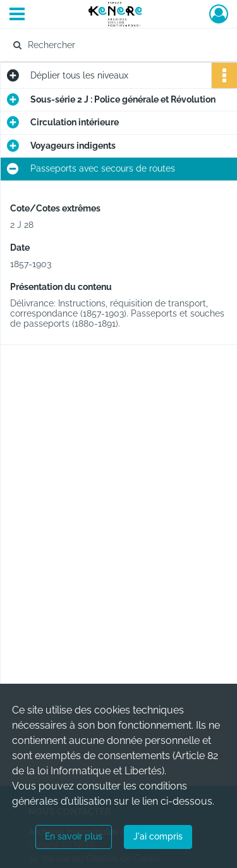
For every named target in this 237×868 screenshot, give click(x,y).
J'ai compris (158, 836)
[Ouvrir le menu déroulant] (17, 15)
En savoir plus (74, 836)
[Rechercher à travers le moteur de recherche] (117, 45)
